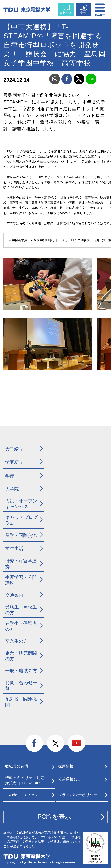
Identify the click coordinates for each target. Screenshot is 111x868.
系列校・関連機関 (21, 702)
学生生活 (14, 549)
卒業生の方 (17, 641)
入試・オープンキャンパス (21, 504)
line (91, 79)
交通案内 (14, 595)
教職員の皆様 (17, 766)
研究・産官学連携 (21, 564)
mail (55, 79)
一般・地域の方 (21, 671)
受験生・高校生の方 (21, 610)
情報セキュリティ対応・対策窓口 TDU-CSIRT (27, 781)
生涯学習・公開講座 (21, 580)
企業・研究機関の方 (21, 656)
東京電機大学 (27, 856)
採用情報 (66, 766)
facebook (67, 79)
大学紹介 (14, 449)
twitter (79, 79)
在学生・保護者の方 (21, 626)
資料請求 (66, 13)
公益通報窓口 (70, 779)
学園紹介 (14, 462)
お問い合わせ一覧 (21, 685)
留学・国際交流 (21, 535)
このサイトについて (23, 795)
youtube (77, 743)
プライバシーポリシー (78, 795)
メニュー (100, 9)
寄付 (83, 13)
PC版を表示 (54, 817)
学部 (10, 476)
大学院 (12, 489)
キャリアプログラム (22, 520)
